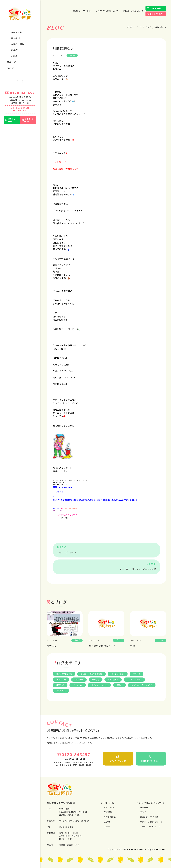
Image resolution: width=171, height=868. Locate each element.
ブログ (10, 68)
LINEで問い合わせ (151, 759)
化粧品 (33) (79, 680)
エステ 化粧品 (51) (134, 680)
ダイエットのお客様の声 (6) (91, 674)
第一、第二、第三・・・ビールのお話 (138, 569)
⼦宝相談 (15, 38)
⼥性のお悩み (18, 44)
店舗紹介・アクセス (82, 11)
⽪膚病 (14, 50)
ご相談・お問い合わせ (133, 11)
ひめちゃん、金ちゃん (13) (142, 685)
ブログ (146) (61, 680)
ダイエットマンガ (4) (99, 685)
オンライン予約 (118, 759)
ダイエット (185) (118, 674)
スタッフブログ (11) (64, 674)
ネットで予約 (29, 120)
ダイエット (16, 32)
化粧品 (14, 56)
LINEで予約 (12, 120)
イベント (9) (78, 685)
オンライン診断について (107, 11)
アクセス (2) (61, 691)
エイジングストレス (67, 552)
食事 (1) (119, 685)
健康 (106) (60, 685)
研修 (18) (96, 680)
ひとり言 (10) (113, 680)
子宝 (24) (136, 674)
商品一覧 (11, 62)
